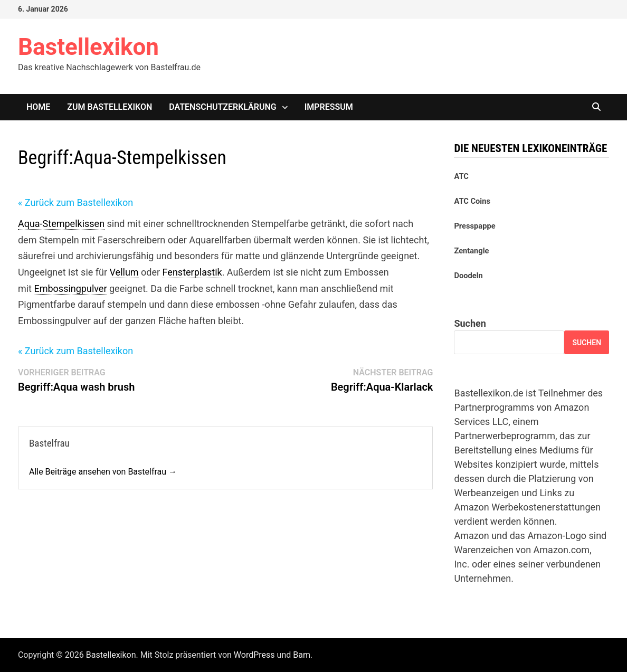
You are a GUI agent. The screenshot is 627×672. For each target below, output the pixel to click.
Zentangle (471, 251)
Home (38, 107)
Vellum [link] (124, 272)
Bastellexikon (88, 47)
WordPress (254, 655)
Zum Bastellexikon (110, 107)
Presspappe (474, 226)
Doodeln (468, 276)
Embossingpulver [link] (70, 288)
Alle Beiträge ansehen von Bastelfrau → (103, 472)
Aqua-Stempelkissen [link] (61, 224)
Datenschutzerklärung (222, 107)
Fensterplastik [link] (192, 272)
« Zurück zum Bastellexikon (75, 202)
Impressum (329, 107)
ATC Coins (472, 201)
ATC (461, 176)
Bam (302, 655)
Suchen (470, 323)
